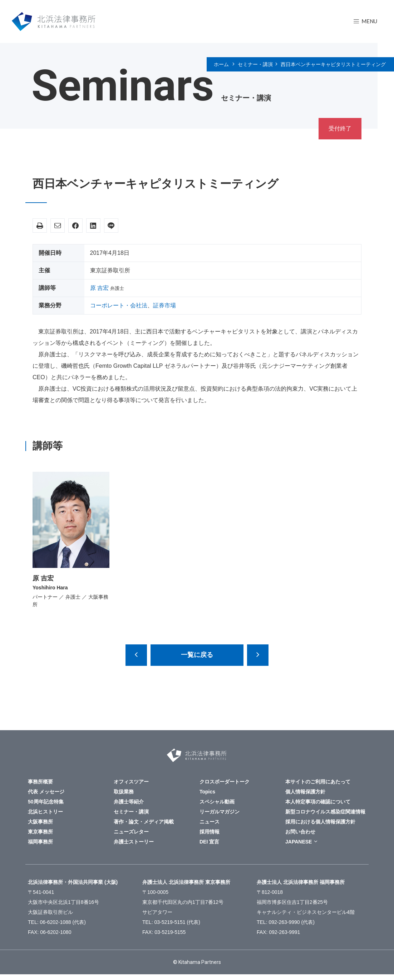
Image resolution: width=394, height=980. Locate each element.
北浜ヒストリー (45, 812)
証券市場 (164, 305)
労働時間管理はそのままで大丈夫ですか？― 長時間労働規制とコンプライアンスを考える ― (136, 655)
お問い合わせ (300, 832)
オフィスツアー (131, 782)
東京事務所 (40, 832)
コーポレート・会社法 (119, 305)
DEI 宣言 (209, 842)
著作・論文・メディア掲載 (144, 822)
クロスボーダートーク (225, 782)
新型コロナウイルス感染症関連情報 (325, 812)
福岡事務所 (40, 842)
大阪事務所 (40, 822)
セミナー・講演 (255, 64)
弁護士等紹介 (129, 802)
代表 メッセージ (46, 792)
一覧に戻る (197, 655)
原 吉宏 (99, 288)
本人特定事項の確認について (318, 802)
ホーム (221, 64)
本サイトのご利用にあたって (318, 782)
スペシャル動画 (217, 802)
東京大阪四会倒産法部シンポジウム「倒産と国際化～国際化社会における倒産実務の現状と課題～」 (258, 655)
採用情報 (210, 832)
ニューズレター (131, 832)
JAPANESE (299, 842)
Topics (207, 792)
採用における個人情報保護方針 (320, 822)
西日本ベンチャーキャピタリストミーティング (333, 64)
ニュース (210, 822)
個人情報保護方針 (305, 792)
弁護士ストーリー (134, 842)
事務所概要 (40, 782)
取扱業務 (124, 792)
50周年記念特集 (46, 802)
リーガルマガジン (220, 812)
